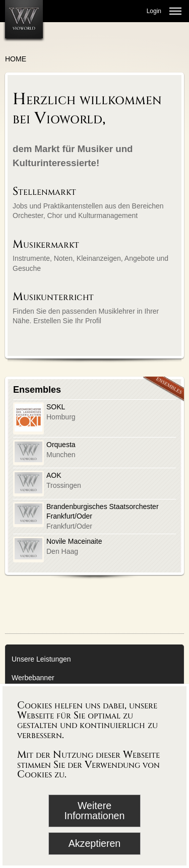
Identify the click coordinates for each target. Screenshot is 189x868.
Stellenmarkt (44, 192)
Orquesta (61, 445)
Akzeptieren (94, 843)
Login (154, 11)
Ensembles (37, 390)
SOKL (56, 407)
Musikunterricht (53, 297)
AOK (54, 475)
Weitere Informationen (95, 811)
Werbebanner (33, 678)
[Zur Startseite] (24, 19)
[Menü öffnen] (175, 11)
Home (16, 59)
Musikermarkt (46, 244)
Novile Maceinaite (74, 541)
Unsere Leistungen (41, 659)
